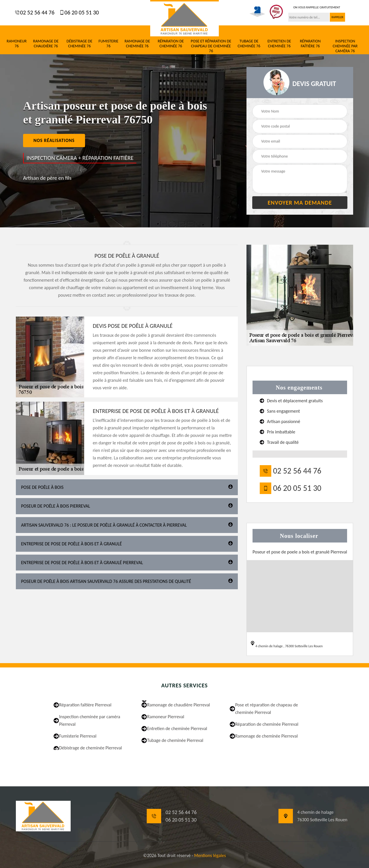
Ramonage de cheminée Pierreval (267, 736)
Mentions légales (210, 855)
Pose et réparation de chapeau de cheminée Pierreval (267, 709)
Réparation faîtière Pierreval (85, 705)
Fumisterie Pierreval (78, 736)
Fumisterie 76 (109, 44)
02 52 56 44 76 (37, 12)
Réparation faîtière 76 (310, 44)
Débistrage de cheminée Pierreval (91, 748)
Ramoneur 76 (17, 44)
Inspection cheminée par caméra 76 (345, 46)
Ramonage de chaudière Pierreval (178, 705)
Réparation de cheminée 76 (171, 44)
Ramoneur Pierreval (166, 717)
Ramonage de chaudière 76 (46, 44)
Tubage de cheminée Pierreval (175, 740)
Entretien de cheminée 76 (279, 44)
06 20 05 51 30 (81, 12)
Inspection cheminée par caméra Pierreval (90, 720)
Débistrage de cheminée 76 (80, 44)
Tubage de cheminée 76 (249, 44)
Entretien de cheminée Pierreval (177, 728)
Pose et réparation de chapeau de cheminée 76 (211, 46)
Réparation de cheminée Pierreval (267, 724)
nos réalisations (54, 140)
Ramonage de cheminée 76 (137, 44)
